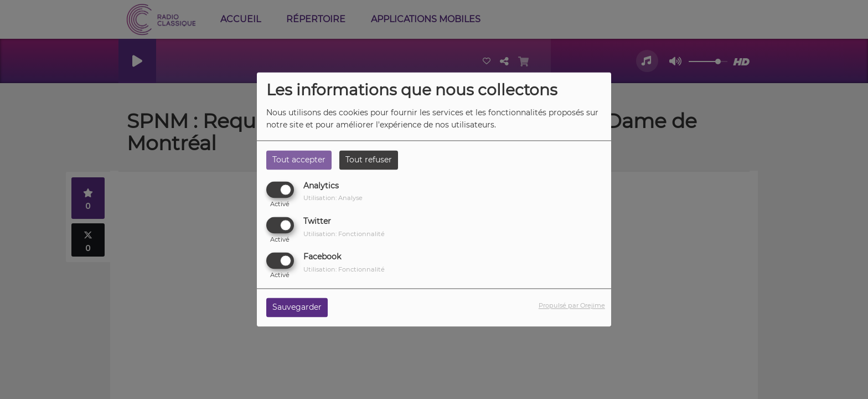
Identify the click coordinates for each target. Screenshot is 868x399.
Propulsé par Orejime (572, 306)
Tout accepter (299, 160)
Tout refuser (369, 160)
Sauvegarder (297, 308)
